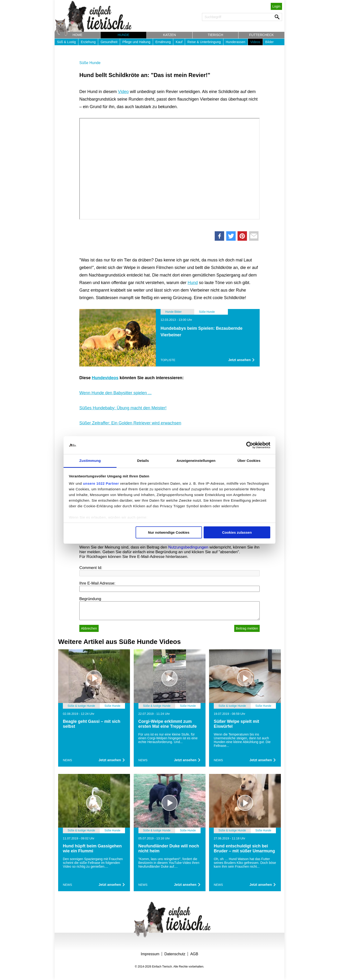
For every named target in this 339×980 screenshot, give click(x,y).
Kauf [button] (179, 42)
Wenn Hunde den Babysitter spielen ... (115, 393)
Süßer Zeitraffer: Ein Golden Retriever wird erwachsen (130, 423)
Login (276, 6)
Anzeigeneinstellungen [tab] (196, 461)
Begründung (90, 599)
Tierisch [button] (216, 35)
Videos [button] (255, 42)
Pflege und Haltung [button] (136, 42)
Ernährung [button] (163, 42)
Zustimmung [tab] (90, 461)
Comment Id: (91, 568)
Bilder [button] (270, 42)
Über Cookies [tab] (249, 461)
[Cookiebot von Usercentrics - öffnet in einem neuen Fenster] (250, 445)
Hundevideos (105, 378)
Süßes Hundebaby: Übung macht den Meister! (123, 408)
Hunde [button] (124, 35)
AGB (194, 954)
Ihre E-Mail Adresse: (97, 583)
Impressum (150, 954)
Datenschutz (175, 954)
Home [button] (77, 35)
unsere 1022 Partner (101, 483)
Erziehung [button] (88, 42)
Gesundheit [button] (109, 42)
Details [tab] (143, 461)
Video (123, 92)
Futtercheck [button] (262, 35)
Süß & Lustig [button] (66, 42)
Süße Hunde (90, 63)
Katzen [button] (169, 35)
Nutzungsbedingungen (188, 547)
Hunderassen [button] (236, 42)
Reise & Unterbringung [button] (204, 42)
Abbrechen (89, 628)
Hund (193, 283)
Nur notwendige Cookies (169, 532)
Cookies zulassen (237, 532)
